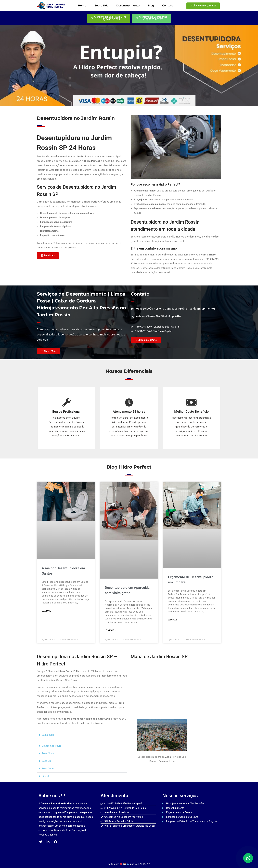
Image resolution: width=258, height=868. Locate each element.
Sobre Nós (101, 6)
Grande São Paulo (52, 746)
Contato (168, 6)
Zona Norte (48, 753)
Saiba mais (48, 735)
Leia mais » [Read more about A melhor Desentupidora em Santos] (47, 611)
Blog (151, 6)
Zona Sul (47, 761)
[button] (82, 735)
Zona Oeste (48, 769)
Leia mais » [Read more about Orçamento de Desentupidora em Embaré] (173, 620)
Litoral (45, 776)
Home (82, 6)
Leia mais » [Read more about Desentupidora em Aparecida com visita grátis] (110, 630)
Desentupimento (128, 6)
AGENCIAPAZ (143, 864)
